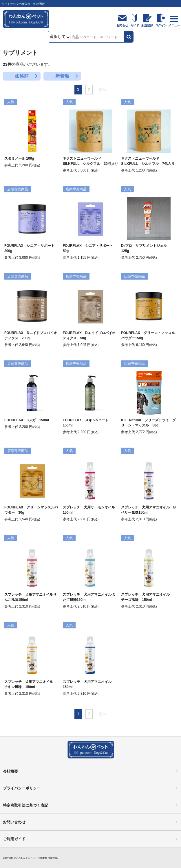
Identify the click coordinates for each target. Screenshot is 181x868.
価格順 (22, 76)
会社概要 (10, 771)
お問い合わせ (14, 822)
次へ (103, 90)
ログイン (161, 25)
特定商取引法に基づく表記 (25, 805)
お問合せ (122, 25)
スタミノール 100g (19, 158)
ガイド (135, 25)
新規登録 (147, 25)
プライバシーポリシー (22, 788)
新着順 (62, 76)
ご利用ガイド (14, 839)
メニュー (174, 25)
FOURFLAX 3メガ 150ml (27, 420)
